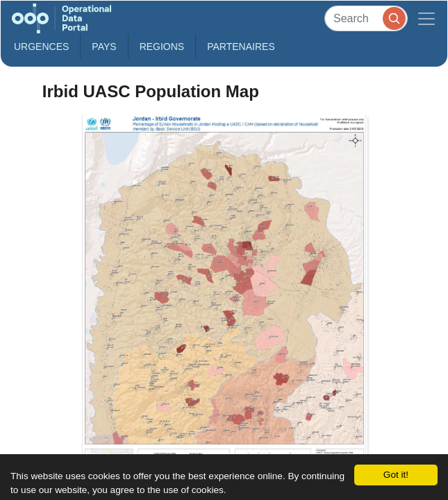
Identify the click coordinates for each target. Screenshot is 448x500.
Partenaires (241, 47)
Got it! (396, 475)
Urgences (41, 47)
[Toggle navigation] (426, 18)
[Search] (366, 18)
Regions (162, 47)
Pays (104, 47)
